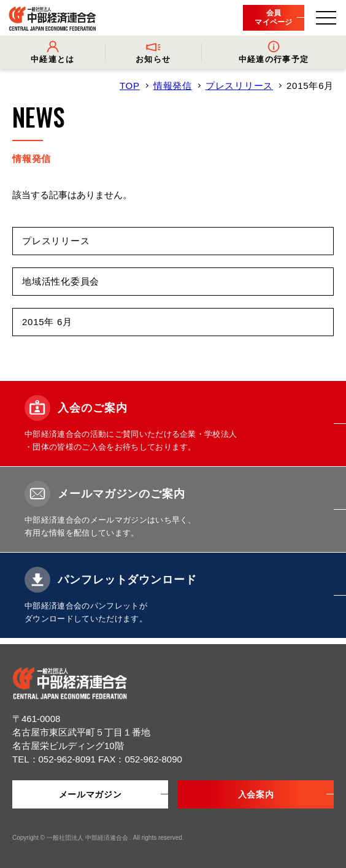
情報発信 (173, 86)
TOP (130, 86)
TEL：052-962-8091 (55, 759)
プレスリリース (239, 86)
